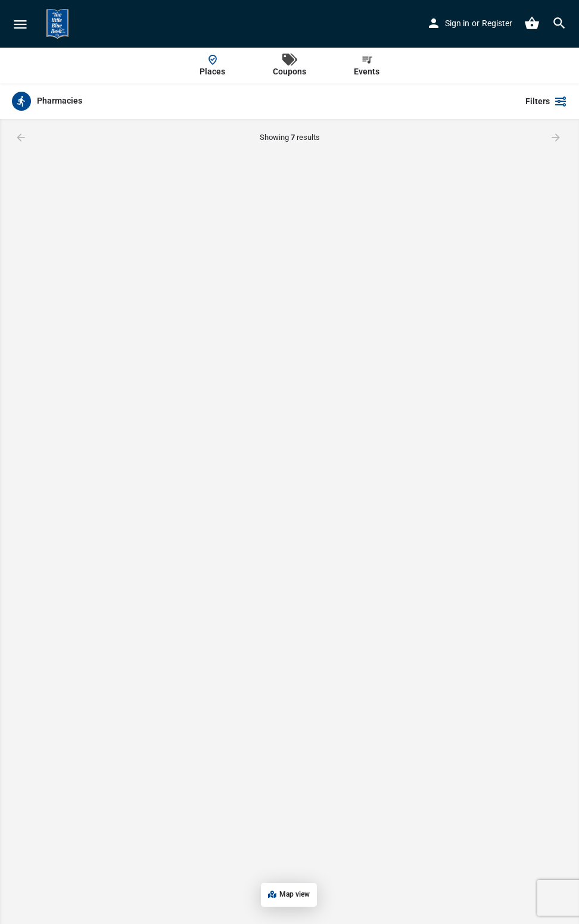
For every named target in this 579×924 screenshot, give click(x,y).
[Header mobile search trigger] (559, 23)
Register (497, 23)
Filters (546, 101)
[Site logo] (59, 24)
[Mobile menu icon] (20, 24)
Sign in (457, 23)
